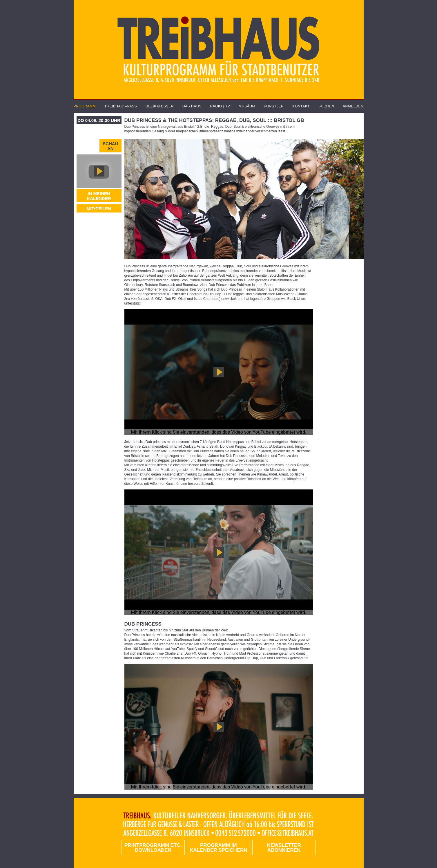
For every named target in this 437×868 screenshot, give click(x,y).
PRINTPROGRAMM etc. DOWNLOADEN (153, 848)
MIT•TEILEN (99, 209)
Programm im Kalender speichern (218, 848)
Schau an (110, 146)
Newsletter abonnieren (284, 848)
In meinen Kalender (99, 196)
